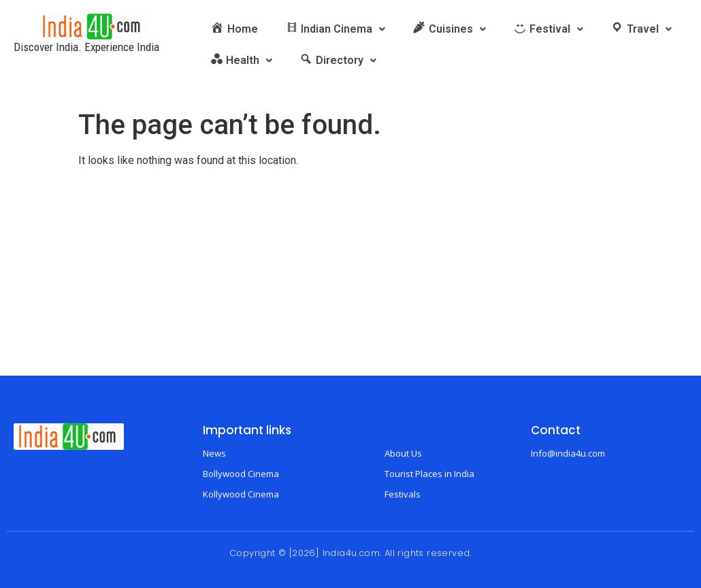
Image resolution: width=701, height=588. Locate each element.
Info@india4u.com (568, 453)
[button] (336, 29)
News (214, 453)
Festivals (403, 494)
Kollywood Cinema (241, 494)
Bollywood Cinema (241, 474)
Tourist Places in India (429, 474)
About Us (403, 453)
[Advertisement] (350, 274)
